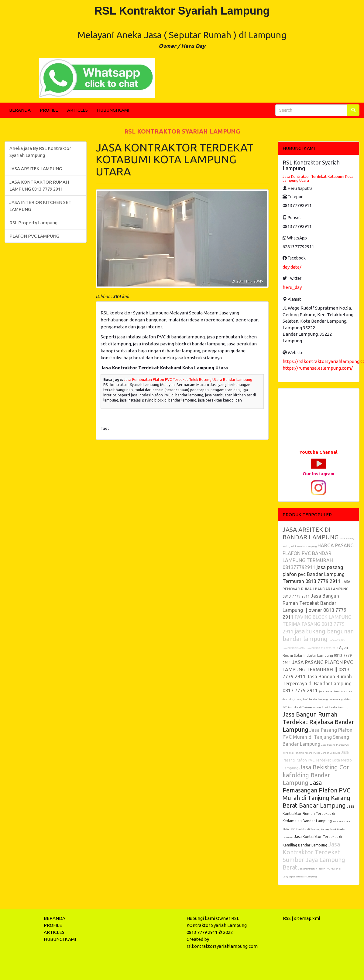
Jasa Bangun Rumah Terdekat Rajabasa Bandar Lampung (318, 722)
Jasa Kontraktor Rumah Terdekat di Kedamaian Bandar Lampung (318, 814)
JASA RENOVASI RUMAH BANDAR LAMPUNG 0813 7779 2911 (316, 589)
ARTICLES (77, 110)
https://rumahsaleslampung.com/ (318, 368)
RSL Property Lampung (33, 223)
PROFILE (49, 110)
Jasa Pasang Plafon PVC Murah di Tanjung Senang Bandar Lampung (318, 737)
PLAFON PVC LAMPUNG (34, 236)
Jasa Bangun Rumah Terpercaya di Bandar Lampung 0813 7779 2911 (317, 683)
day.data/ (292, 267)
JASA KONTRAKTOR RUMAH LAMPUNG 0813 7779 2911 (39, 185)
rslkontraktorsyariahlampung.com (222, 946)
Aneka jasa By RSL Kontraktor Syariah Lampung (40, 152)
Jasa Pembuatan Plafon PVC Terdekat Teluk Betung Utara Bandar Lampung (188, 380)
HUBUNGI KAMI (113, 110)
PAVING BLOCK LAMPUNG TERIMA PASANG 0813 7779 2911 (317, 624)
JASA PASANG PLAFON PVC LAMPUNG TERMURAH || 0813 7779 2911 (318, 669)
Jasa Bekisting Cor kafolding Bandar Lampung (316, 775)
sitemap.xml (307, 918)
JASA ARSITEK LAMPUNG (36, 169)
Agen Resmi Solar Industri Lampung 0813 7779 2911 (317, 655)
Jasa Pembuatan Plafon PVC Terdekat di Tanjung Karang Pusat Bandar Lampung (317, 829)
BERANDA (20, 110)
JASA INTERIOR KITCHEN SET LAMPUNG (40, 206)
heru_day (292, 287)
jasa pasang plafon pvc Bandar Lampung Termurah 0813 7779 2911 (314, 574)
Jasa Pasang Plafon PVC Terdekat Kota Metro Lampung (317, 760)
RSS (287, 918)
